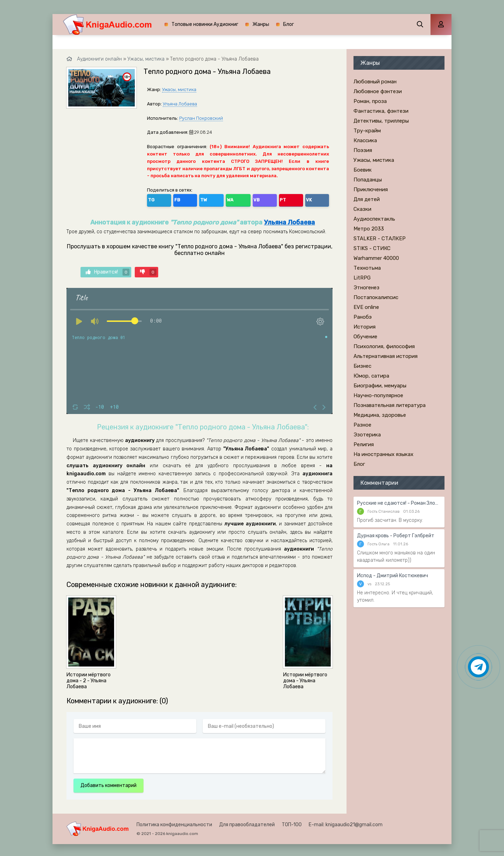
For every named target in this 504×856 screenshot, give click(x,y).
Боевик (363, 170)
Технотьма (367, 268)
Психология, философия (384, 346)
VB (214, 199)
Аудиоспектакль (374, 219)
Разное (362, 425)
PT (229, 199)
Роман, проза (370, 101)
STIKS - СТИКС (372, 248)
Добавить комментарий (108, 783)
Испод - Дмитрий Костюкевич (393, 576)
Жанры (261, 24)
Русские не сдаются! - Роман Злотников (399, 503)
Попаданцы (368, 180)
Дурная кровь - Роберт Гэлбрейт (396, 536)
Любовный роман (375, 82)
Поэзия (363, 150)
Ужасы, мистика (179, 89)
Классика (365, 140)
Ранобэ (363, 317)
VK (244, 199)
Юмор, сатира (371, 376)
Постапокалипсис (376, 297)
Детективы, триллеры (381, 121)
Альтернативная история (386, 356)
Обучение (365, 337)
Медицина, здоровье (380, 415)
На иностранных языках (383, 454)
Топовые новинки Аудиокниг (205, 24)
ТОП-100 (292, 823)
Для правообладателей (247, 823)
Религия (364, 444)
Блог (289, 24)
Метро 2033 (369, 229)
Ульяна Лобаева (180, 104)
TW (184, 199)
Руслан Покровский (201, 118)
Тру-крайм (367, 131)
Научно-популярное (378, 395)
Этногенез (366, 288)
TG (154, 199)
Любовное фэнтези (378, 91)
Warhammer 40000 (376, 258)
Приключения (371, 189)
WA (199, 199)
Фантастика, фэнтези (381, 111)
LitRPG (362, 278)
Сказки (362, 209)
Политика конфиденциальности (174, 823)
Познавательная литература (390, 405)
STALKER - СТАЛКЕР (380, 239)
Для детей (367, 199)
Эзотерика (367, 435)
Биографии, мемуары (380, 386)
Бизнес (362, 366)
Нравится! (108, 270)
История (365, 327)
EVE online (366, 307)
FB (169, 199)
